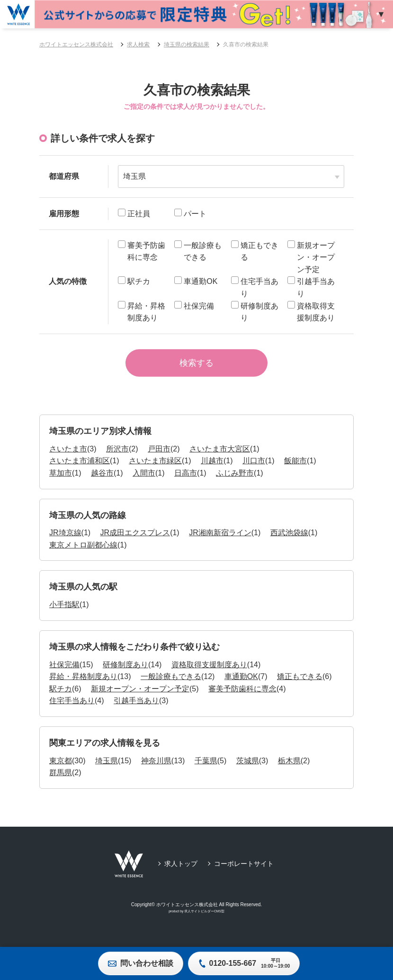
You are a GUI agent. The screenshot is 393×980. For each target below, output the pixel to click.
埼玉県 (107, 769)
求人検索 (138, 44)
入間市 (144, 481)
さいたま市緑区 (155, 469)
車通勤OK (241, 685)
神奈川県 (156, 769)
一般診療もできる (171, 685)
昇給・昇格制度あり (83, 685)
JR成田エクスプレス (135, 541)
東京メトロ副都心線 (83, 553)
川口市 (254, 469)
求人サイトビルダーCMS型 (204, 920)
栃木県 (289, 769)
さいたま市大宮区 (220, 457)
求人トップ (181, 872)
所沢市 (117, 457)
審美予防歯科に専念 (242, 697)
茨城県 (248, 769)
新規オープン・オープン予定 (140, 697)
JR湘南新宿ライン (220, 541)
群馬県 (61, 781)
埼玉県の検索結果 (187, 44)
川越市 (212, 469)
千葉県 (206, 769)
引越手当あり (136, 709)
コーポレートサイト (244, 872)
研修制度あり (125, 673)
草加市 (61, 481)
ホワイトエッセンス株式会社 (76, 44)
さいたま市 (68, 457)
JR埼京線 (65, 541)
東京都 (61, 769)
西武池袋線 (289, 541)
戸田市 (159, 457)
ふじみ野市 (235, 481)
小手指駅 (64, 613)
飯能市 (295, 469)
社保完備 (64, 673)
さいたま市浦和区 (80, 469)
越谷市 (102, 481)
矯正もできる (300, 685)
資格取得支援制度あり (209, 673)
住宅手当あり (72, 709)
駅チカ (61, 697)
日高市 (186, 481)
